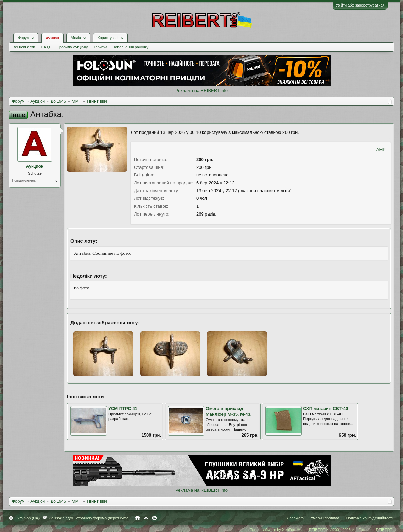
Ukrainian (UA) (27, 518)
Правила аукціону (72, 47)
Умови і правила (325, 518)
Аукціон (52, 38)
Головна (138, 518)
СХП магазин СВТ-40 (326, 409)
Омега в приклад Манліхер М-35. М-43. (229, 412)
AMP (381, 149)
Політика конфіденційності (370, 518)
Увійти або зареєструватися (360, 5)
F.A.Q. (46, 47)
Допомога (295, 518)
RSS (154, 518)
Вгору (146, 518)
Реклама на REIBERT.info (201, 90)
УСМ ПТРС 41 (123, 409)
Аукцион (35, 166)
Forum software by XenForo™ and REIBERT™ (321, 530)
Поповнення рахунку (130, 47)
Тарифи (100, 47)
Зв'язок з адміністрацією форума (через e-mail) (90, 518)
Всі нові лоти (24, 47)
